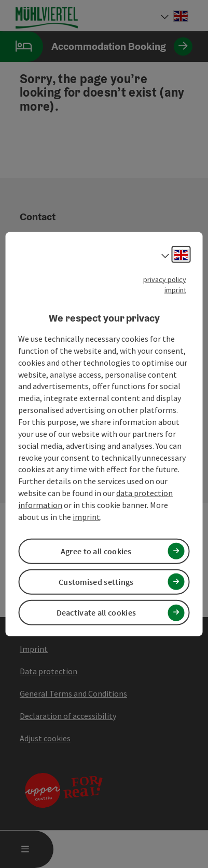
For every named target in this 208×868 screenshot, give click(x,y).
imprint (175, 289)
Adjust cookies (45, 738)
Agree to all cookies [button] (96, 551)
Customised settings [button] (96, 582)
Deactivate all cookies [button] (96, 612)
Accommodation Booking (96, 46)
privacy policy (165, 279)
